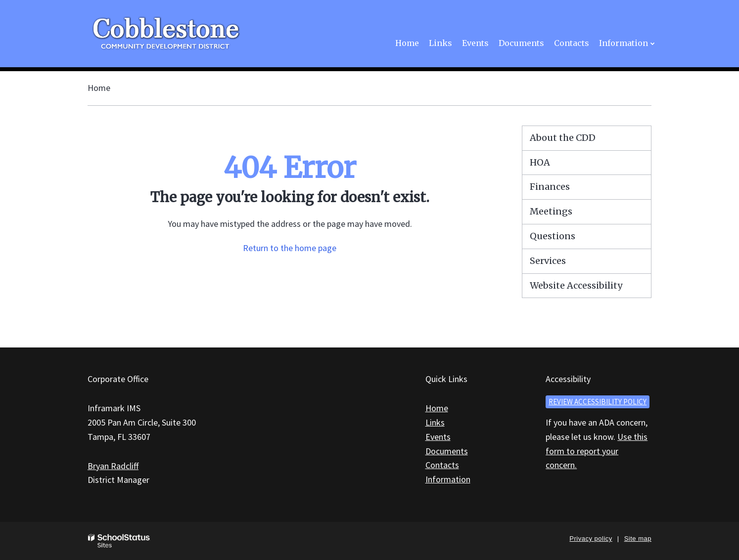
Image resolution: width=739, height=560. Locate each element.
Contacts (442, 465)
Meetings (551, 211)
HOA (540, 162)
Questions (553, 236)
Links (435, 422)
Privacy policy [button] (591, 538)
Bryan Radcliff (113, 466)
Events (438, 437)
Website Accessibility (576, 285)
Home (99, 88)
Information (448, 479)
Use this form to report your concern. (597, 451)
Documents (447, 451)
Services (548, 261)
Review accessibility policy (598, 402)
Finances (550, 187)
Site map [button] (638, 538)
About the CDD (563, 138)
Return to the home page (290, 248)
